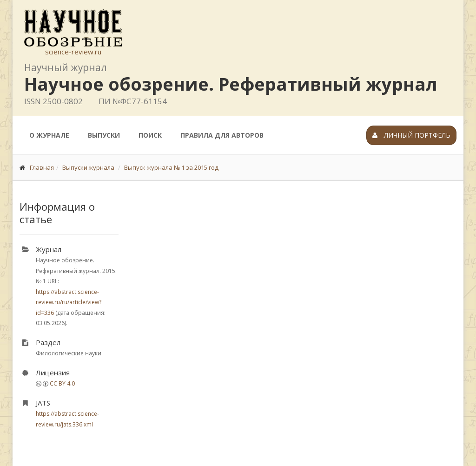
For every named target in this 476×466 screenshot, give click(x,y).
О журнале (49, 135)
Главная (42, 167)
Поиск (150, 135)
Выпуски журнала (88, 167)
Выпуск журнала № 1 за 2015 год (171, 167)
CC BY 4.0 (62, 383)
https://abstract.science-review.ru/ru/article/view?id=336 (69, 302)
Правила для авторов (222, 135)
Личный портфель (411, 135)
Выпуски (104, 135)
